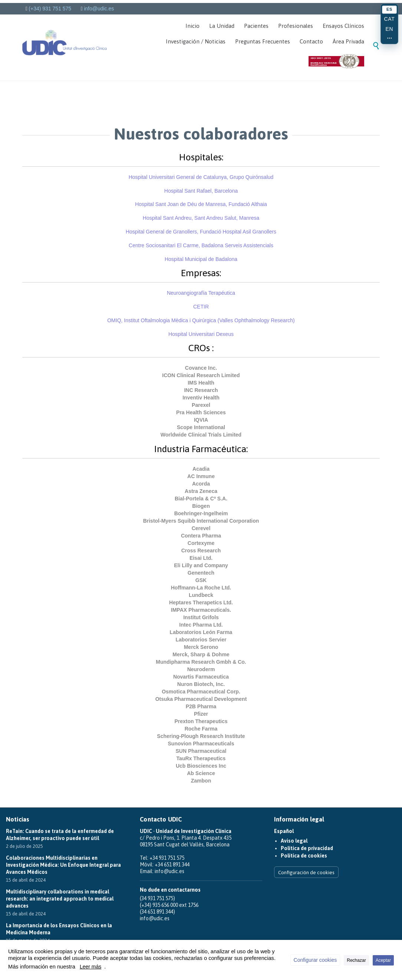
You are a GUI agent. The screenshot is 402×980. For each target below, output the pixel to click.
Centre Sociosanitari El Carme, (164, 245)
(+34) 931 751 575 (50, 9)
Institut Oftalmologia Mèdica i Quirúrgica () (201, 320)
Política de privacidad (306, 848)
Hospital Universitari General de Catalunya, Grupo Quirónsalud (201, 177)
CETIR (201, 307)
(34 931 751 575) (157, 898)
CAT (390, 19)
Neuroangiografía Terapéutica (201, 293)
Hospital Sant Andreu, (201, 218)
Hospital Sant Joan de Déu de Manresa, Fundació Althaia (201, 204)
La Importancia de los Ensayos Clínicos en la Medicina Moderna (59, 929)
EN (390, 29)
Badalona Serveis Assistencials (237, 245)
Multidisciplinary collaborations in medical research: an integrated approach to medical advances (60, 899)
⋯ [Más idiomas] (389, 38)
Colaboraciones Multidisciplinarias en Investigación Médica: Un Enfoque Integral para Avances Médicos (63, 865)
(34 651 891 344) (157, 912)
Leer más (90, 967)
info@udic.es (99, 9)
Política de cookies (302, 856)
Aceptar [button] (383, 960)
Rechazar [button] (356, 960)
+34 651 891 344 (172, 865)
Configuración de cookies (306, 872)
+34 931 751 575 (167, 858)
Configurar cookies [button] (315, 960)
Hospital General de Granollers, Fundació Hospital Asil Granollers (201, 232)
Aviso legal (293, 841)
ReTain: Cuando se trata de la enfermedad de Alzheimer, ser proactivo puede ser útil (60, 835)
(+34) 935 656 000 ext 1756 (169, 905)
